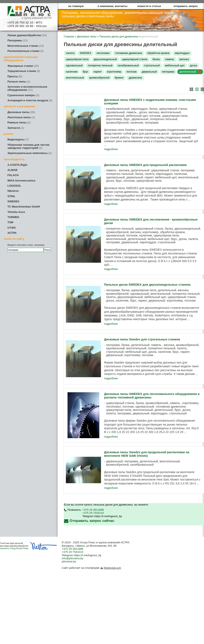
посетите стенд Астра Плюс (14, 549)
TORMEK (13, 217)
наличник (72, 72)
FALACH (13, 175)
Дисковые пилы (21, 112)
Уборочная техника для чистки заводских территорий (28, 146)
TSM (10, 222)
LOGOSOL (14, 186)
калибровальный (128, 65)
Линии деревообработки (27, 35)
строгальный (152, 65)
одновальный (74, 65)
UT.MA (12, 228)
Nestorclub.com (112, 568)
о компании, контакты (113, 6)
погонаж (131, 72)
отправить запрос (186, 6)
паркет (98, 72)
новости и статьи (149, 6)
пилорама (168, 72)
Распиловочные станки (25, 51)
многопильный (75, 78)
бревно (119, 78)
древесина (135, 78)
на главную (76, 6)
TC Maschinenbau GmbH (24, 207)
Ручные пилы (19, 82)
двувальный (149, 72)
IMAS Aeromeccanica (21, 181)
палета (70, 53)
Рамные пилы (19, 122)
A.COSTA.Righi (17, 165)
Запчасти (16, 128)
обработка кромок (158, 53)
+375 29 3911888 (93, 510)
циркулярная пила (77, 59)
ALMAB (12, 170)
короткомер (114, 72)
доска (194, 65)
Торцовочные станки (24, 71)
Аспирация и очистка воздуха (30, 100)
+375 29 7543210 (93, 513)
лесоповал (103, 53)
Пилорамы (18, 40)
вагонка (184, 59)
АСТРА (12, 233)
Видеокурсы (18, 139)
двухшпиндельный (105, 59)
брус (85, 72)
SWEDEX (13, 201)
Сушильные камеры (23, 95)
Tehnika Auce (16, 212)
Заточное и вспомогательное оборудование (27, 88)
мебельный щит (175, 65)
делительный (188, 72)
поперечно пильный (100, 65)
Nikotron (13, 191)
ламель (170, 59)
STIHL (11, 196)
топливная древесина (129, 53)
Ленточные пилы (21, 117)
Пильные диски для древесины (119, 36)
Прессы (15, 76)
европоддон (182, 53)
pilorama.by (69, 562)
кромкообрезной (99, 78)
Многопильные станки (26, 46)
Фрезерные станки (23, 66)
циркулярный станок (135, 59)
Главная (69, 36)
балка (156, 59)
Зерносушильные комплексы (30, 153)
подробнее (111, 149)
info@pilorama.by (72, 559)
